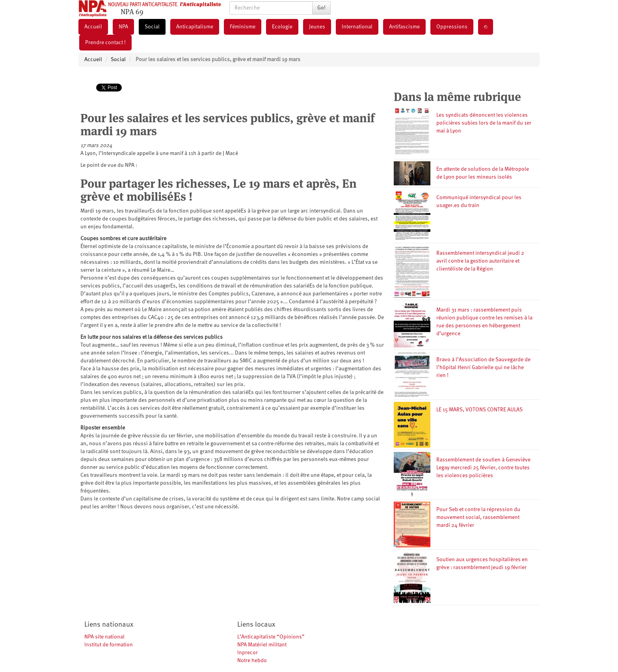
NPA (123, 27)
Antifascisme (404, 27)
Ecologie (282, 27)
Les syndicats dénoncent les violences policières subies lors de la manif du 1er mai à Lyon (484, 123)
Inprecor (248, 653)
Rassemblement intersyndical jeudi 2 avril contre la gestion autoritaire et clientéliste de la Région (480, 261)
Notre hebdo (252, 661)
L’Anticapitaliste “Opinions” (271, 637)
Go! (321, 8)
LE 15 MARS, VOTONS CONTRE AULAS (479, 410)
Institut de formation (109, 645)
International (357, 27)
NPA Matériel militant (262, 645)
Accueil (93, 27)
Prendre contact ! (105, 43)
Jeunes (317, 27)
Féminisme (243, 27)
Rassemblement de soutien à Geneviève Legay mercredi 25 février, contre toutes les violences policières (483, 468)
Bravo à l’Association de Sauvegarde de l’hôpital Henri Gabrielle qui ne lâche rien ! (483, 368)
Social (152, 27)
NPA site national (104, 637)
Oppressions (452, 27)
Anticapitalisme (195, 27)
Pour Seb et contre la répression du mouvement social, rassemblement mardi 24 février (478, 517)
